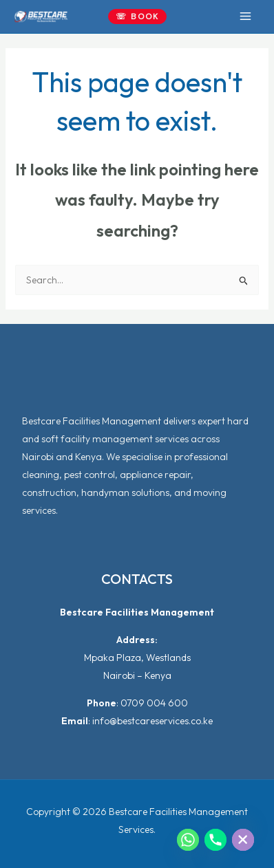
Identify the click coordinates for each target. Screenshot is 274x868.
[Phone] (215, 840)
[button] (137, 17)
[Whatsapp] (188, 840)
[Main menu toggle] (245, 17)
